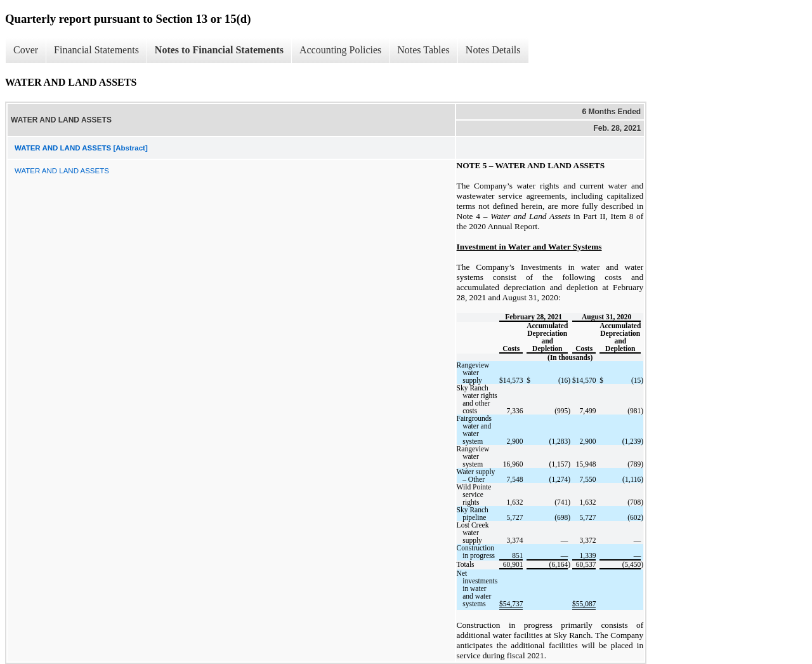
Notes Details (493, 50)
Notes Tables (423, 50)
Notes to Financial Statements (219, 50)
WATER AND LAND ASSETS (62, 171)
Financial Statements (96, 50)
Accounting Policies (340, 50)
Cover (26, 50)
